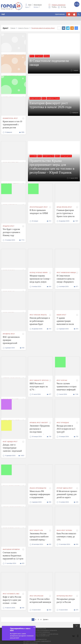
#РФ (42, 530)
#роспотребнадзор (36, 207)
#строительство (62, 596)
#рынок (32, 488)
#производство (41, 488)
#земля (45, 273)
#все (18, 594)
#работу (37, 530)
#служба (69, 530)
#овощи (47, 56)
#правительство (48, 156)
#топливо (33, 156)
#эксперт (45, 423)
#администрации (53, 98)
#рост (32, 56)
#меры (57, 156)
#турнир (60, 488)
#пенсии (37, 315)
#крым (59, 207)
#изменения (65, 273)
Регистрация (38, 5)
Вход (30, 5)
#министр (38, 380)
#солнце (33, 273)
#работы (44, 315)
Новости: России (23, 28)
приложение (60, 14)
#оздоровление (35, 98)
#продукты (39, 56)
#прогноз (45, 380)
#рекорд (65, 207)
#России (40, 596)
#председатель (66, 156)
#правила (33, 423)
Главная (13, 28)
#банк (59, 530)
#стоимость (11, 594)
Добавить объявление (58, 5)
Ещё (3, 14)
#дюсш (65, 488)
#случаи (64, 380)
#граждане (65, 423)
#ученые (39, 273)
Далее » (46, 619)
